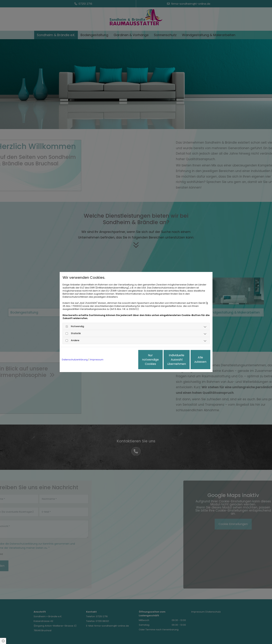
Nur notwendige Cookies (125, 360)
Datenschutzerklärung (75, 360)
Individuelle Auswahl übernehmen (160, 360)
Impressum (97, 360)
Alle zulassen (194, 360)
